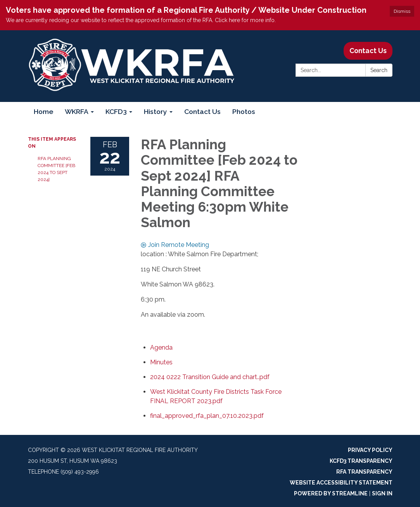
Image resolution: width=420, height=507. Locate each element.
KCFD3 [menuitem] (116, 111)
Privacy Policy (370, 450)
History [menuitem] (156, 111)
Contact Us (368, 51)
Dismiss (402, 11)
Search (379, 70)
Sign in (382, 493)
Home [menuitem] (43, 111)
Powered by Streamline (331, 493)
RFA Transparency (364, 472)
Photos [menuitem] (244, 111)
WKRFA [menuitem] (77, 111)
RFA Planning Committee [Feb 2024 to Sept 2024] (56, 169)
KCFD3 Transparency (361, 461)
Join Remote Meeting (175, 245)
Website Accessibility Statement (341, 483)
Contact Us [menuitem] (202, 111)
